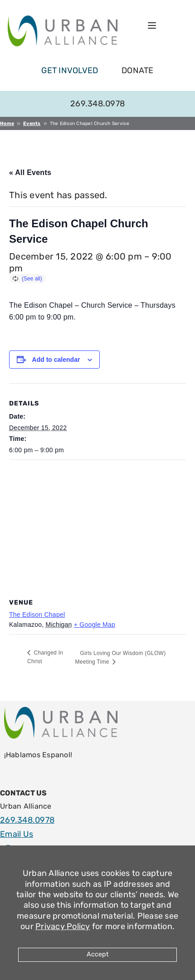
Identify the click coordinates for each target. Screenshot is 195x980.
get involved (70, 70)
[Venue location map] (97, 526)
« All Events (30, 172)
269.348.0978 (97, 104)
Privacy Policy (63, 926)
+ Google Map (95, 625)
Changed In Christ (45, 657)
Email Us (17, 834)
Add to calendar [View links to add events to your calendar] (56, 360)
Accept (98, 954)
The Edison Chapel (37, 615)
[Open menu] (152, 25)
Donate (138, 70)
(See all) (32, 279)
